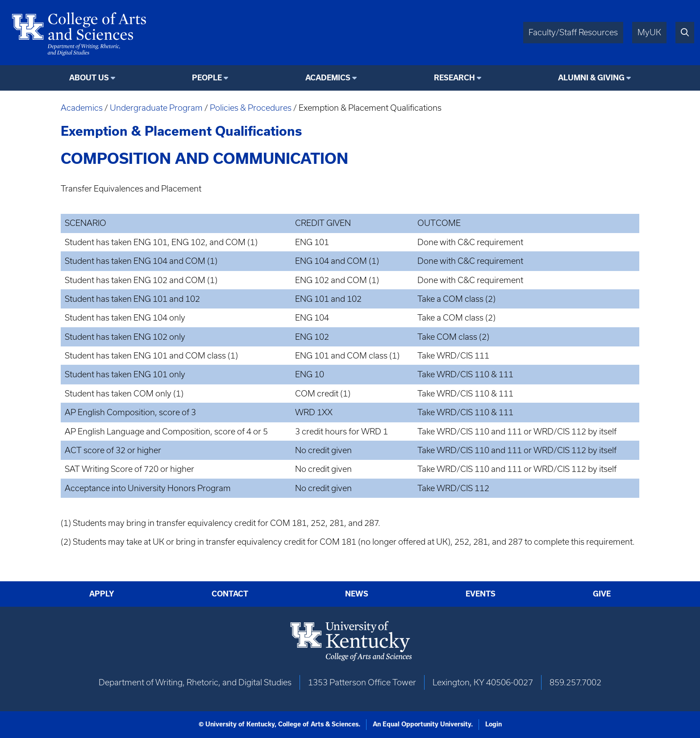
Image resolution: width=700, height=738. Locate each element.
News (357, 594)
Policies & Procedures (251, 108)
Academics (82, 108)
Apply (102, 594)
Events (481, 594)
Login (494, 724)
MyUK (649, 32)
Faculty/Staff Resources (573, 32)
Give (602, 594)
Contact (230, 594)
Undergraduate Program (156, 108)
